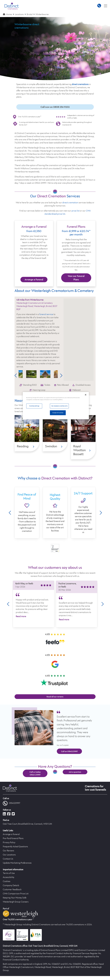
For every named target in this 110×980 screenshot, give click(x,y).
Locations (19, 14)
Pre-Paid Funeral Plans (13, 838)
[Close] (86, 395)
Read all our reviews (55, 697)
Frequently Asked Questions (15, 847)
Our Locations (9, 855)
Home (9, 14)
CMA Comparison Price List (16, 894)
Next (61, 376)
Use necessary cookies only (59, 406)
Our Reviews (8, 851)
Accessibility (9, 877)
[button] (79, 338)
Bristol (30, 14)
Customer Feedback (12, 890)
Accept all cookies (58, 413)
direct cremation (70, 203)
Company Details (11, 886)
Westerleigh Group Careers (16, 902)
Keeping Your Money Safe (15, 898)
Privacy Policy (9, 843)
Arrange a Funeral (34, 280)
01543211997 (12, 803)
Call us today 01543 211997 (35, 773)
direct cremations (80, 84)
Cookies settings (34, 406)
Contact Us (8, 859)
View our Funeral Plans (76, 278)
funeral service (46, 314)
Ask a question (75, 772)
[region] (56, 406)
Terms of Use (9, 873)
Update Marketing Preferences (17, 863)
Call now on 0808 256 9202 (55, 107)
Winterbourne (42, 14)
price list (75, 211)
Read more (21, 617)
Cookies (7, 882)
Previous (16, 376)
